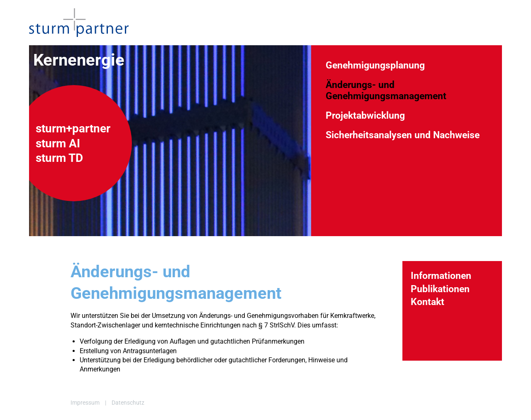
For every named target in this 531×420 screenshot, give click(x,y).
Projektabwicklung (365, 115)
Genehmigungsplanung (375, 65)
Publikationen (440, 289)
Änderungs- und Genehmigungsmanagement (386, 90)
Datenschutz (128, 403)
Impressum (85, 403)
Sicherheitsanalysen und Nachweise (403, 135)
